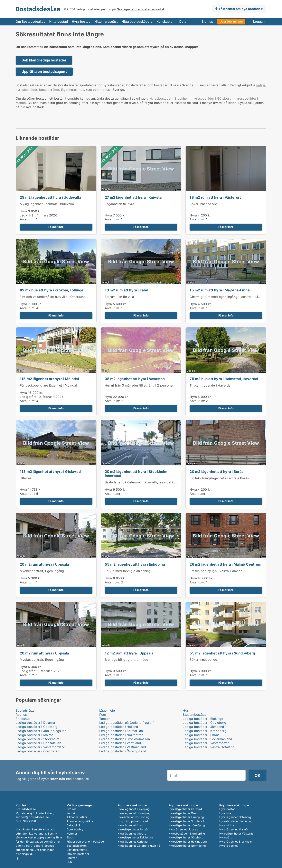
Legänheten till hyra (120, 204)
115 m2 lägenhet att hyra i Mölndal (49, 379)
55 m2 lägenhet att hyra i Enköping (135, 564)
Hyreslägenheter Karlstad (185, 809)
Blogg (70, 837)
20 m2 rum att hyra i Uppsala (44, 564)
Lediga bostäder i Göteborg (37, 727)
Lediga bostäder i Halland (119, 727)
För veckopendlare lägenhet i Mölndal (48, 385)
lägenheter (68, 90)
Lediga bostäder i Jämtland (203, 727)
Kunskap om (166, 22)
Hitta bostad (58, 22)
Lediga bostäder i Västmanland (123, 747)
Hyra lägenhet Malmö (233, 829)
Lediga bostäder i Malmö (35, 735)
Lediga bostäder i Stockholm (37, 739)
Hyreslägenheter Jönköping (187, 825)
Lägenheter (108, 710)
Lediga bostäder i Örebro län (38, 751)
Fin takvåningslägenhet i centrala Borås (219, 478)
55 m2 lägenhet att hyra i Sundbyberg (222, 653)
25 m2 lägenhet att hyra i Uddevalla (50, 197)
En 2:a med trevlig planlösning (128, 571)
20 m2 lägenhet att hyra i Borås (216, 472)
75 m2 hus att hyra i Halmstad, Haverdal (224, 379)
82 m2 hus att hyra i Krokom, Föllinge (52, 290)
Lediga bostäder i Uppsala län (38, 743)
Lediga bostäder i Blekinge (203, 719)
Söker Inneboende (203, 204)
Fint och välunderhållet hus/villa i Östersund (53, 297)
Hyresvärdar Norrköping (133, 817)
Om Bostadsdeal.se (30, 22)
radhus (105, 90)
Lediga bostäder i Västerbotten (206, 743)
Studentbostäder (195, 715)
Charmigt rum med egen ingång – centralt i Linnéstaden (231, 297)
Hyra (23, 211)
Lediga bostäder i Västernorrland (40, 747)
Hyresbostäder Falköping (236, 821)
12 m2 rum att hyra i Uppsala (129, 653)
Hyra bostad (81, 22)
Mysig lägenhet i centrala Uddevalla (47, 204)
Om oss (71, 809)
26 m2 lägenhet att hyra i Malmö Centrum (225, 564)
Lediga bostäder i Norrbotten (121, 735)
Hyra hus (225, 813)
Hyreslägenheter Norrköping (187, 846)
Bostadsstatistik (77, 850)
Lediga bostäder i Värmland (120, 743)
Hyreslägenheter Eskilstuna (135, 837)
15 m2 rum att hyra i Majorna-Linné (220, 290)
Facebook (18, 858)
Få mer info (56, 227)
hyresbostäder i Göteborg (212, 98)
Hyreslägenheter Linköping (186, 817)
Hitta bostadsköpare (137, 22)
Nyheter (72, 833)
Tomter (105, 719)
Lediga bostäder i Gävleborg (204, 723)
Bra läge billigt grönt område (127, 660)
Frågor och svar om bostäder (86, 841)
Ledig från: (28, 215)
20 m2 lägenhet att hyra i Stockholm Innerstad (136, 474)
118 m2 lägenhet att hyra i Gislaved (50, 472)
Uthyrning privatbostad (133, 821)
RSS (69, 862)
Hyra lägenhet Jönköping (134, 813)
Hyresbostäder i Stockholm (170, 98)
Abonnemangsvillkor (80, 821)
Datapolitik (74, 825)
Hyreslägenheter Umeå (133, 829)
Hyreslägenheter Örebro (184, 813)
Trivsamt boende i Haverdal (210, 385)
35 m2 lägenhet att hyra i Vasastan (135, 379)
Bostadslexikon (77, 846)
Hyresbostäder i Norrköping (187, 833)
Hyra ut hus (227, 825)
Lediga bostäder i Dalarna (35, 723)
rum (89, 90)
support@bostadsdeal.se (32, 817)
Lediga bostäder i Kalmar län (121, 731)
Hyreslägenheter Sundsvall (186, 821)
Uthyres (26, 478)
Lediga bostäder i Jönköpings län (41, 731)
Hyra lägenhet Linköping (134, 809)
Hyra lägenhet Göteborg (235, 817)
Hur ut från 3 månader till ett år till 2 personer (139, 385)
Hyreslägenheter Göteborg (186, 837)
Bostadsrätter (26, 710)
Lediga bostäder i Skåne (201, 735)
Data (183, 22)
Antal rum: (28, 219)
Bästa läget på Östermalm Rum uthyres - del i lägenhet (146, 482)
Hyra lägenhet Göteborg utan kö (139, 846)
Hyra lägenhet (229, 846)
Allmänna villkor (77, 817)
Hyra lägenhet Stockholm (236, 841)
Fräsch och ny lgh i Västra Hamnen (216, 571)
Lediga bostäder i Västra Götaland (209, 747)
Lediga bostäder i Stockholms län (125, 739)
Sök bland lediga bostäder (44, 60)
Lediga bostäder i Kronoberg (205, 731)
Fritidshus (23, 719)
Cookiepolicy (75, 829)
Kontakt (72, 813)
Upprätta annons (231, 21)
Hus (186, 710)
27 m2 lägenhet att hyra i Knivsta (133, 197)
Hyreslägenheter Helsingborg (188, 841)
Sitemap (72, 858)
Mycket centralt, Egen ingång (42, 571)
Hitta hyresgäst (106, 22)
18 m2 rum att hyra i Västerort (215, 197)
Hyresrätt (226, 837)
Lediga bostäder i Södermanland (207, 739)
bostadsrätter (49, 90)
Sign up (207, 22)
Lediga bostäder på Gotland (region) (127, 723)
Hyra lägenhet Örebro (132, 833)
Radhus (21, 715)
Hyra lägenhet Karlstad (133, 841)
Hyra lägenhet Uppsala (183, 829)
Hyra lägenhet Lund (131, 825)
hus (81, 90)
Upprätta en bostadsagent (44, 72)
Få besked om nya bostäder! (241, 9)
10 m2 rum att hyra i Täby (127, 290)
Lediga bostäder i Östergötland (123, 751)
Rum (103, 715)
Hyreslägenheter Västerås (236, 833)
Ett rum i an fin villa (119, 297)
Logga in (260, 22)
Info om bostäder (78, 854)
